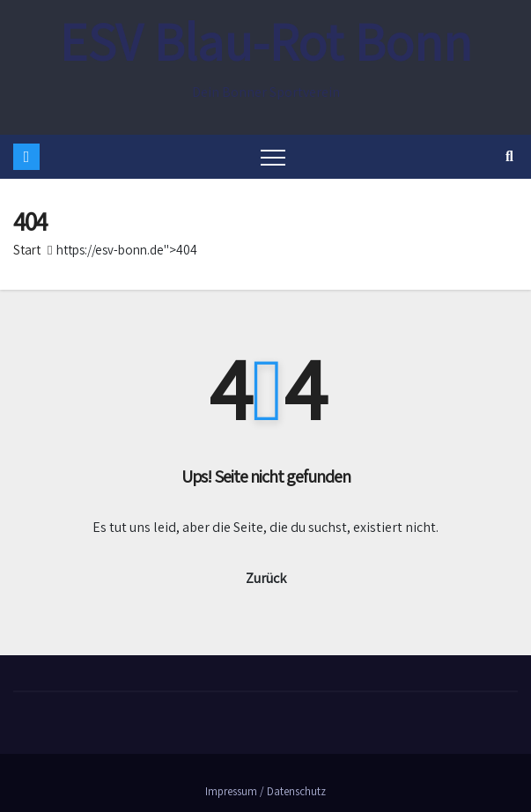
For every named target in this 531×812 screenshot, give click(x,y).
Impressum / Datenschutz (265, 791)
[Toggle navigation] (273, 157)
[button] (509, 156)
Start (27, 250)
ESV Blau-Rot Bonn (265, 41)
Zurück (266, 578)
